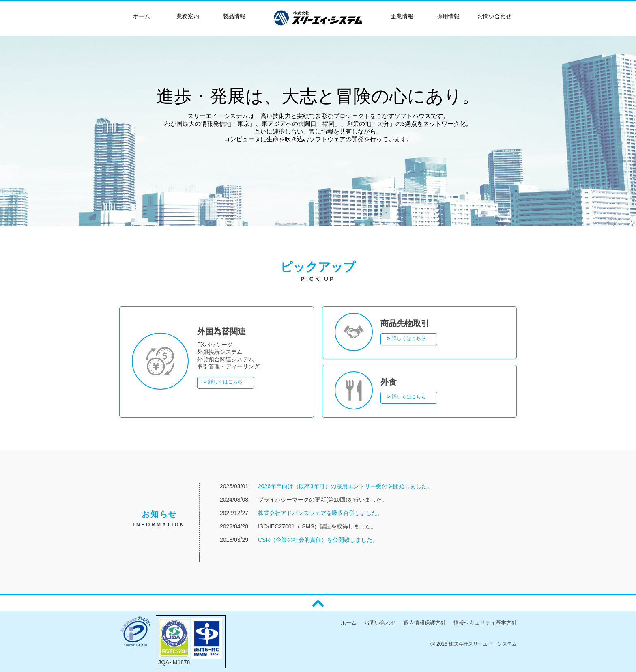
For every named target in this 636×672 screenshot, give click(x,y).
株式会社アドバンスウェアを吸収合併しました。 (320, 513)
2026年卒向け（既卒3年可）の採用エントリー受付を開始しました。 (345, 486)
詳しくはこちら (226, 382)
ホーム (349, 623)
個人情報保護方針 (425, 623)
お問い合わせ (380, 623)
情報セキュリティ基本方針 (485, 623)
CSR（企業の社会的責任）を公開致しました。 (318, 540)
